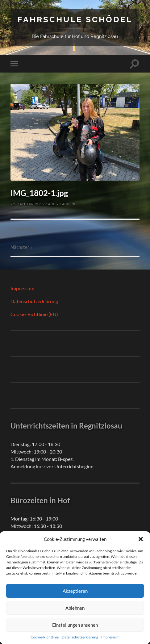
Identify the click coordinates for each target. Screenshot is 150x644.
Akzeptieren (75, 591)
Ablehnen (75, 608)
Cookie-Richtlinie (45, 637)
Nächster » (21, 247)
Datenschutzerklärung (80, 637)
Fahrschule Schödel (75, 19)
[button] (141, 539)
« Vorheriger (23, 229)
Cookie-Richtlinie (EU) (34, 314)
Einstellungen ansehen (75, 625)
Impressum (110, 637)
